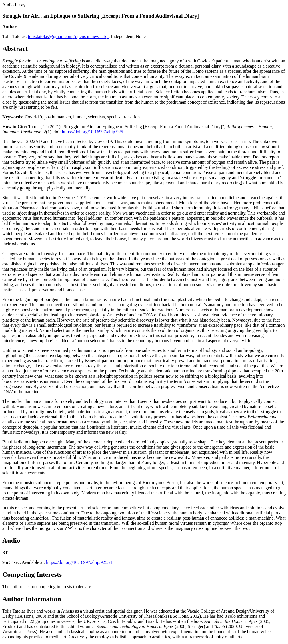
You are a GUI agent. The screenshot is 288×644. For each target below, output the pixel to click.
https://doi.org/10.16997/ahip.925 (92, 132)
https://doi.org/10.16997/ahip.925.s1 (79, 562)
